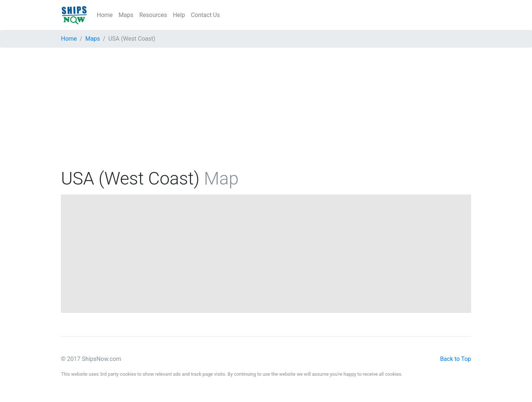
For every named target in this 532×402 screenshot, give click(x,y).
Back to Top (456, 359)
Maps (126, 15)
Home (105, 15)
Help (179, 15)
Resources (153, 15)
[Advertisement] (266, 111)
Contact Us (206, 15)
